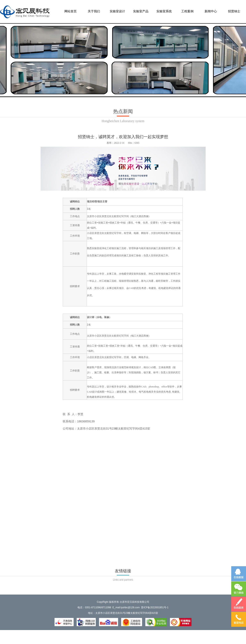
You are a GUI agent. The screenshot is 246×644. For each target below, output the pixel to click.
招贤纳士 (234, 13)
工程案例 (187, 13)
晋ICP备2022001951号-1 (155, 607)
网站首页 (71, 13)
